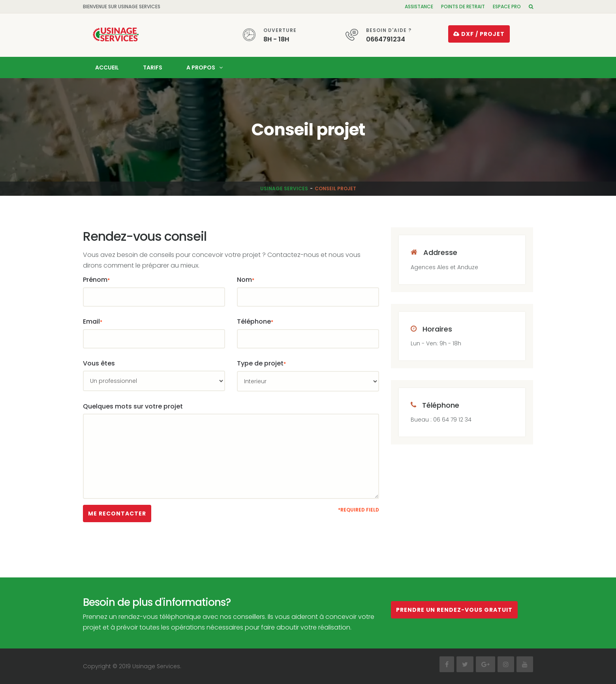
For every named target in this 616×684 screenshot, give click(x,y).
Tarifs (153, 67)
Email (93, 321)
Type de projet (261, 363)
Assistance (419, 7)
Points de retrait (463, 7)
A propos (201, 67)
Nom (246, 280)
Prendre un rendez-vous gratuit (454, 610)
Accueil (107, 67)
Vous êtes (99, 363)
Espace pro (507, 7)
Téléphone (255, 321)
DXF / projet (479, 34)
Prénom (96, 280)
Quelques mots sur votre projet (133, 406)
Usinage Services (284, 188)
